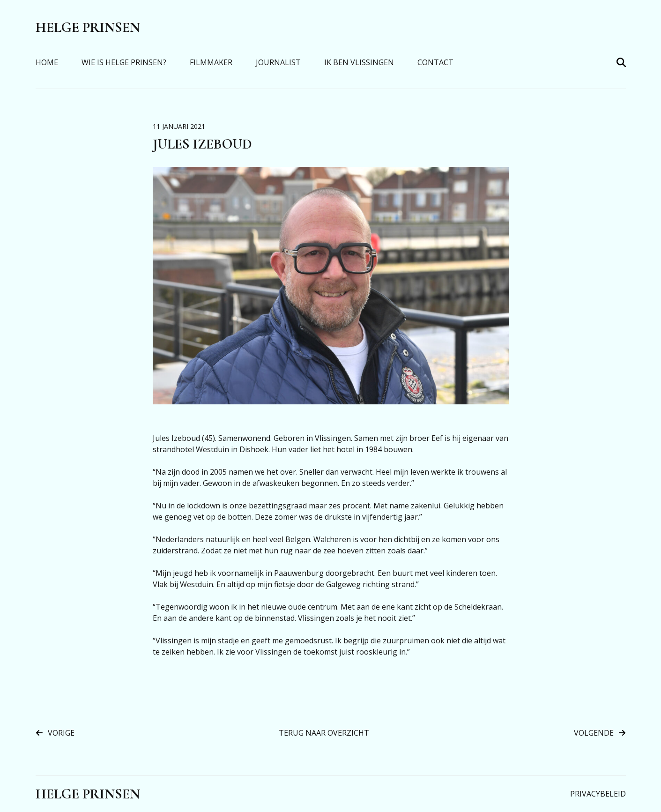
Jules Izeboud (202, 144)
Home (47, 62)
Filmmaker (211, 62)
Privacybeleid (598, 794)
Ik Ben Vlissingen (359, 62)
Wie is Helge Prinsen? (124, 62)
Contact (435, 62)
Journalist (278, 62)
